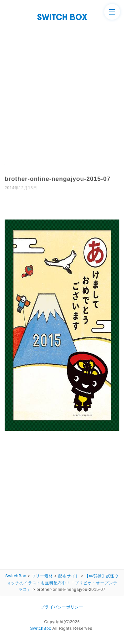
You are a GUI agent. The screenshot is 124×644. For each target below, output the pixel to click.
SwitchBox (41, 628)
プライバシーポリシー (62, 607)
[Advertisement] (62, 85)
